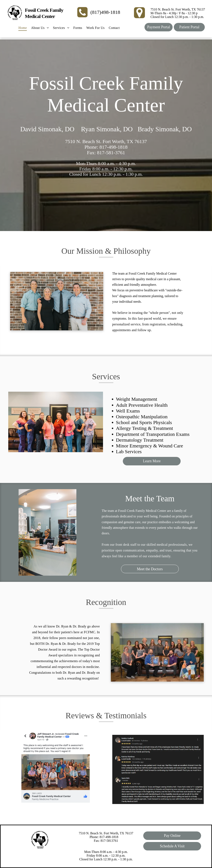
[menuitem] (23, 28)
